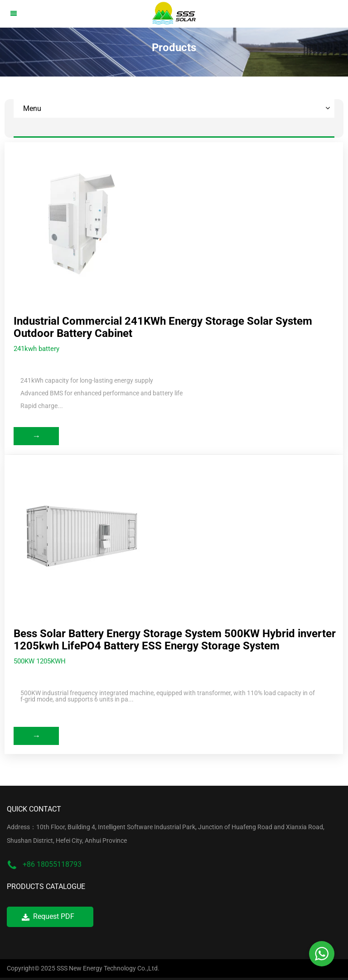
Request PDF (48, 916)
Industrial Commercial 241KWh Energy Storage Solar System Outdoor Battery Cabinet (163, 327)
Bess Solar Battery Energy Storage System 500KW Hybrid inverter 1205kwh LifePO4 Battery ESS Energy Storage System (175, 640)
